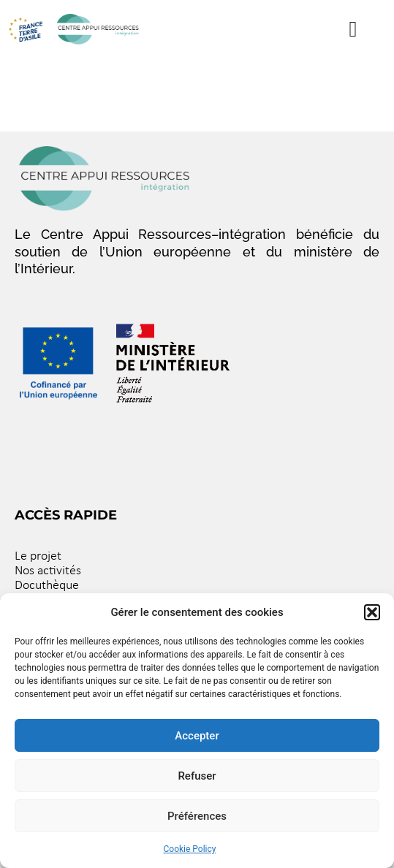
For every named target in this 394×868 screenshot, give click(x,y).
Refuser (197, 776)
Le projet (38, 556)
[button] (372, 612)
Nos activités (48, 571)
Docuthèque (47, 586)
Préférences (197, 816)
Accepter (197, 736)
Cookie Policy (190, 849)
